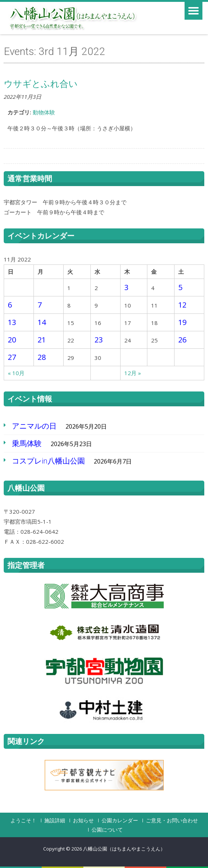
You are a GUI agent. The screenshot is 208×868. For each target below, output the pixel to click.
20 (12, 340)
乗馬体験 (27, 443)
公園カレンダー (120, 820)
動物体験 (44, 112)
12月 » (133, 373)
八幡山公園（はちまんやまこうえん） (124, 849)
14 (42, 322)
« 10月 (16, 373)
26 (182, 340)
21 (42, 340)
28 (42, 357)
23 (99, 340)
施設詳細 (55, 820)
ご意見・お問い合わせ (172, 820)
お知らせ (83, 820)
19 (182, 322)
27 (12, 357)
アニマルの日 (34, 426)
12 (182, 305)
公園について (107, 830)
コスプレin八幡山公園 (48, 461)
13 (12, 322)
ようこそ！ (23, 820)
